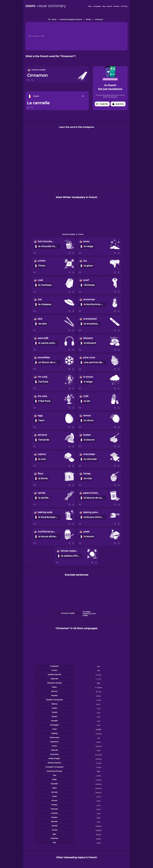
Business (116, 6)
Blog (104, 6)
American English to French (71, 19)
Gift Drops (124, 6)
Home (54, 19)
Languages (97, 6)
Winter (88, 19)
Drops (90, 6)
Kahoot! (109, 6)
